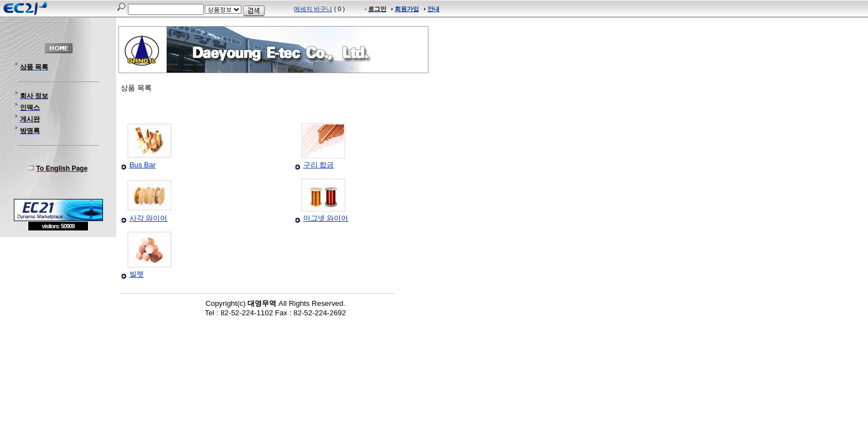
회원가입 (407, 9)
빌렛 (137, 274)
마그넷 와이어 (326, 218)
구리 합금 (319, 165)
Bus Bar (143, 165)
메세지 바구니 (313, 9)
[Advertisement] (58, 311)
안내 (433, 9)
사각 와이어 (149, 218)
